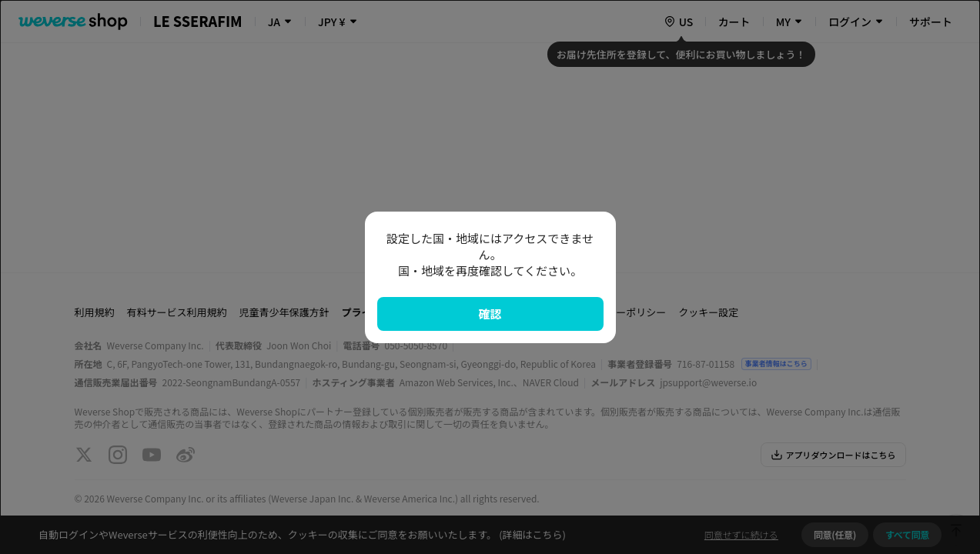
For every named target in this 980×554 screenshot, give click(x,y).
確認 (490, 314)
